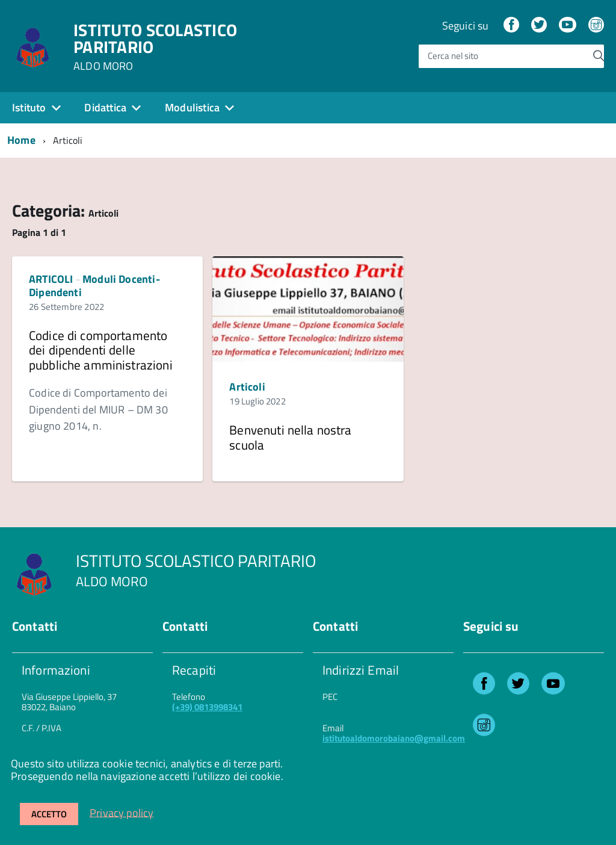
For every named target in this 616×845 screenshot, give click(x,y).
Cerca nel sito (453, 56)
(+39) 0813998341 (207, 707)
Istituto (29, 107)
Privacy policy (122, 812)
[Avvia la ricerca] (599, 56)
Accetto (49, 814)
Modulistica (192, 107)
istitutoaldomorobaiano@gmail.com (394, 738)
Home (21, 140)
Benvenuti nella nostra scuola (290, 437)
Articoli (247, 387)
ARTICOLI (51, 279)
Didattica (105, 107)
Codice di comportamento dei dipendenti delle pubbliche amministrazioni (101, 350)
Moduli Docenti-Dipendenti (94, 286)
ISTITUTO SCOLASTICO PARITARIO (155, 47)
